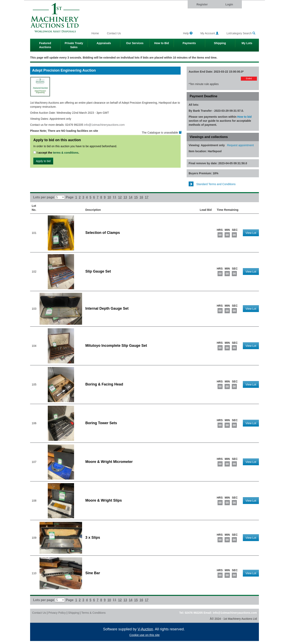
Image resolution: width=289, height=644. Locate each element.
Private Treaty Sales (74, 45)
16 (141, 197)
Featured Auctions (45, 45)
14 (131, 197)
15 (136, 197)
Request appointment (240, 145)
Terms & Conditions (93, 613)
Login (229, 4)
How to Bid (161, 43)
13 (125, 197)
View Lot (251, 233)
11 (115, 197)
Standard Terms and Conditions (212, 184)
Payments (189, 43)
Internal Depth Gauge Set (107, 308)
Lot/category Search (241, 33)
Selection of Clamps (103, 233)
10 (109, 197)
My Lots (247, 43)
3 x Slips (93, 538)
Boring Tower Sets (101, 423)
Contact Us (114, 33)
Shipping (220, 43)
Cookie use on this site (145, 635)
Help (188, 33)
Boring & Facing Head (104, 384)
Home (95, 33)
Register (202, 4)
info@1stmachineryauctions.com (104, 125)
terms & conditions (66, 153)
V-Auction (145, 629)
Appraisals (104, 43)
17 (147, 197)
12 (120, 197)
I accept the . (56, 153)
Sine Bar (93, 573)
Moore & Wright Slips (104, 500)
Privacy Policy (57, 613)
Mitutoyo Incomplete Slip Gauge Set (116, 346)
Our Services (135, 43)
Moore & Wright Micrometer (109, 462)
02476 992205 (194, 613)
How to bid (244, 117)
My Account (210, 33)
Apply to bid (43, 161)
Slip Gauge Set (98, 271)
